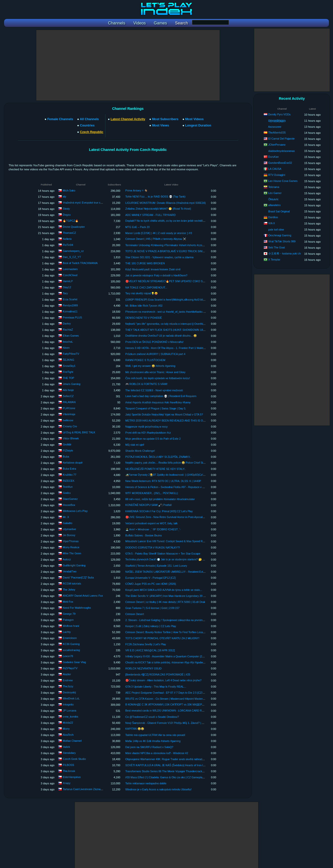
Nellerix (67, 239)
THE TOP (69, 378)
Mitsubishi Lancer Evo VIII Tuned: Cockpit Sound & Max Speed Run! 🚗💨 (170, 541)
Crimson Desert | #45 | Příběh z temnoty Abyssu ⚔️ (156, 239)
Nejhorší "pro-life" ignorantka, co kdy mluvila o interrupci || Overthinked (167, 324)
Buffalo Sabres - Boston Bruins (144, 535)
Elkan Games (71, 335)
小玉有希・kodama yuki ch (285, 253)
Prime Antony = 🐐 (137, 190)
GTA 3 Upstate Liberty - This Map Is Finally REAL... (156, 687)
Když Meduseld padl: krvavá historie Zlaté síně (153, 269)
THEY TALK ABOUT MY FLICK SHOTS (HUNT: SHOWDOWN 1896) (166, 330)
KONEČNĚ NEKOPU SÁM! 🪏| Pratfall (149, 505)
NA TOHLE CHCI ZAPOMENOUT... (146, 287)
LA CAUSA (275, 169)
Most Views (160, 125)
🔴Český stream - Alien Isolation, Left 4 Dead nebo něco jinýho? (163, 680)
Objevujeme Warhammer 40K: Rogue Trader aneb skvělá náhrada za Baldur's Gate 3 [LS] (179, 759)
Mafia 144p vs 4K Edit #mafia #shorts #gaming (153, 741)
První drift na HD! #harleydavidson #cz (148, 433)
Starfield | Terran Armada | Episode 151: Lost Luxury (156, 566)
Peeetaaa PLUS (72, 317)
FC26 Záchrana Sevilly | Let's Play (146, 644)
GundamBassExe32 (280, 163)
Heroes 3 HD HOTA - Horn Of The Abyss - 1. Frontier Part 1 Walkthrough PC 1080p (175, 348)
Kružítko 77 (70, 474)
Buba (66, 456)
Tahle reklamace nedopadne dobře (146, 783)
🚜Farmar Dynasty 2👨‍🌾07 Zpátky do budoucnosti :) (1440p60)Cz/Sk (166, 475)
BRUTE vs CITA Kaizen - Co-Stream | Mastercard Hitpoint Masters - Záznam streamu (176, 699)
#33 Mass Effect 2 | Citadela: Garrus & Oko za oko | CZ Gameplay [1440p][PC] (172, 777)
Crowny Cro (70, 426)
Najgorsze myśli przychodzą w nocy (147, 427)
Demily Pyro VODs (279, 114)
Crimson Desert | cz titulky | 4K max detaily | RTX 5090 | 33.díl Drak (165, 602)
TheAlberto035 (277, 133)
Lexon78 (68, 656)
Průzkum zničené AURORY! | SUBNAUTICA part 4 (155, 354)
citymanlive (69, 529)
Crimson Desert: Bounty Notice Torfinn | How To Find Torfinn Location (166, 632)
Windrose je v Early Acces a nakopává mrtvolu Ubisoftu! (159, 789)
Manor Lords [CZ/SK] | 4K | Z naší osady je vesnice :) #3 (159, 233)
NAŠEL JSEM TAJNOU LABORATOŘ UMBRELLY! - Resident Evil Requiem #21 (173, 572)
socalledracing (71, 650)
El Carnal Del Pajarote (281, 139)
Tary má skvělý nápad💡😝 (142, 293)
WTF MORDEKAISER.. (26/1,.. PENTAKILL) (152, 493)
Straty (66, 208)
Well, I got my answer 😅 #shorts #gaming (150, 366)
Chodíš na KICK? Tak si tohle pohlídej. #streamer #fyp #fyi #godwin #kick (169, 662)
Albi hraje (68, 390)
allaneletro (274, 205)
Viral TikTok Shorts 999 (282, 241)
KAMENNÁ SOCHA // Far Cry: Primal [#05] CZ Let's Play (159, 511)
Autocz (67, 559)
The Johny (69, 589)
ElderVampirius (72, 777)
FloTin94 (68, 245)
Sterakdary (69, 753)
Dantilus (273, 217)
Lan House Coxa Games (283, 181)
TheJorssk (69, 771)
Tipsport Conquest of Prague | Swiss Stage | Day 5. (156, 408)
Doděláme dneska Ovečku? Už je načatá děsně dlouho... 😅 (161, 336)
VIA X (272, 223)
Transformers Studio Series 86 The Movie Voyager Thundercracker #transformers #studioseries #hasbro (187, 771)
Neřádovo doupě (73, 462)
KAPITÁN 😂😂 (135, 729)
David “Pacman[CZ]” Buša (78, 577)
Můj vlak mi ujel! (135, 445)
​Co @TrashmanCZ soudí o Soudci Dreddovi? (152, 717)
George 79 (69, 614)
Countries (87, 125)
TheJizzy (68, 686)
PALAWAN (69, 402)
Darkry (67, 323)
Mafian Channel (72, 741)
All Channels (89, 119)
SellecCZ (68, 396)
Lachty (67, 632)
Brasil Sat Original (279, 211)
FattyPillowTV (71, 353)
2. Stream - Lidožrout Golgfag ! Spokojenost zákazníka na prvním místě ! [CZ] (171, 620)
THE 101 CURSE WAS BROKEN (145, 263)
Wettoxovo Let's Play (75, 511)
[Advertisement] (128, 65)
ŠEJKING (68, 360)
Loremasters (70, 269)
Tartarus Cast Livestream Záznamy (83, 789)
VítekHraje (69, 414)
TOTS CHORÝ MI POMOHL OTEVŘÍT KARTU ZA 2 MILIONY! (162, 638)
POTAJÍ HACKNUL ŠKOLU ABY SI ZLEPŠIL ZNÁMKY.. (158, 457)
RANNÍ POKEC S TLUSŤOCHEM (145, 360)
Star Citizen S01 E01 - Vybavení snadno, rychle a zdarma (159, 257)
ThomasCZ (69, 233)
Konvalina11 (70, 311)
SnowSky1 (69, 366)
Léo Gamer (275, 193)
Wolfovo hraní (71, 626)
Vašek (66, 747)
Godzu (67, 493)
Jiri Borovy (69, 535)
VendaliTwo (70, 571)
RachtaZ (68, 329)
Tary (65, 293)
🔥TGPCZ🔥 (71, 220)
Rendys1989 (70, 305)
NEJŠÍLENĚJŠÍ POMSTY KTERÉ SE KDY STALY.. (156, 469)
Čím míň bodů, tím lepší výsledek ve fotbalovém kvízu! (158, 378)
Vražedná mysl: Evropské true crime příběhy (89, 202)
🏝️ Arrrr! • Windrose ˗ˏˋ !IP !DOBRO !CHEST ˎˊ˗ (153, 529)
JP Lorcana (69, 710)
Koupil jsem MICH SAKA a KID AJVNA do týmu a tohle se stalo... (164, 590)
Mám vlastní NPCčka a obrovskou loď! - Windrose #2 (157, 753)
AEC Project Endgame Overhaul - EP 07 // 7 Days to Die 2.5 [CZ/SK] (166, 693)
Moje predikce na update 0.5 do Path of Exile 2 (153, 439)
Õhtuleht (273, 199)
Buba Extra (69, 468)
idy (64, 196)
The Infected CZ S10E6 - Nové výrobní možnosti (154, 390)
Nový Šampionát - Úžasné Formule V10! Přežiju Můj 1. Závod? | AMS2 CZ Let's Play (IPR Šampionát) (186, 723)
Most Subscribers (165, 119)
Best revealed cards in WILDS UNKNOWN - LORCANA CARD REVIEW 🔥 (170, 711)
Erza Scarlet (70, 299)
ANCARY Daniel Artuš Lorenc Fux (83, 595)
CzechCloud (70, 275)
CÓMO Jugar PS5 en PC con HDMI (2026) (151, 584)
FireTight (68, 372)
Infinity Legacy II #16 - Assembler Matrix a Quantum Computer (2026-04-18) (170, 656)
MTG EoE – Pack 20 (138, 227)
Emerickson (70, 638)
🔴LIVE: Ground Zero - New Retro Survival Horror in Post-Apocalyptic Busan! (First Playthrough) (183, 517)
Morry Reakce (71, 547)
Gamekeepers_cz (73, 251)
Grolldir (67, 444)
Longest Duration (198, 125)
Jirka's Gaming (72, 384)
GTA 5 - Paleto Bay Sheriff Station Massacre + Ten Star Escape (163, 554)
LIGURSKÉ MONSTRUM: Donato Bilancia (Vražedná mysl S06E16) (166, 203)
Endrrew (68, 680)
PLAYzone (69, 408)
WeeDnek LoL (71, 698)
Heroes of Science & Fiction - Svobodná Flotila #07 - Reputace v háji (166, 487)
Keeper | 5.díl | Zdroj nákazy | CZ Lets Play (151, 626)
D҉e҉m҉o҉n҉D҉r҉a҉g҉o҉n (277, 121)
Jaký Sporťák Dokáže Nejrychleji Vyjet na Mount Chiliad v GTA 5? (164, 414)
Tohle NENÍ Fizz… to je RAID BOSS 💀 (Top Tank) (155, 197)
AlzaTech (68, 734)
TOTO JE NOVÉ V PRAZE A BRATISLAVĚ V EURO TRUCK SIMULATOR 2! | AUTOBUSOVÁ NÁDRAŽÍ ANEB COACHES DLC (201, 251)
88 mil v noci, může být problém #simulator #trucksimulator (160, 499)
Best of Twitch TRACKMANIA (80, 263)
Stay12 (67, 287)
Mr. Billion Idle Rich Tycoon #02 (144, 306)
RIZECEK (69, 480)
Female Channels (60, 119)
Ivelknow (68, 420)
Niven (66, 347)
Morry (66, 728)
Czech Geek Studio (74, 759)
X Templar (274, 260)
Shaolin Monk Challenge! (140, 451)
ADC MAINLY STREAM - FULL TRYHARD (151, 215)
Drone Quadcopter (74, 227)
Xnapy (66, 783)
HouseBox (69, 505)
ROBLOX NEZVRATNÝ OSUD (144, 668)
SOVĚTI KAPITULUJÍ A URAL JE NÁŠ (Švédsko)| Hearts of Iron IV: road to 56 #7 (174, 765)
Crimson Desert (135, 614)
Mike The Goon (72, 553)
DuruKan (274, 157)
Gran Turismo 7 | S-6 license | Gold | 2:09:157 (153, 608)
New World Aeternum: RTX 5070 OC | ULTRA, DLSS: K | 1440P (163, 481)
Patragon (68, 620)
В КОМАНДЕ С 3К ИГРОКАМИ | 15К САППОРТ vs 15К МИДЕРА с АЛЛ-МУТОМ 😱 (176, 704)
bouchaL (68, 341)
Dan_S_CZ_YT (72, 257)
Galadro (68, 523)
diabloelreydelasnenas (281, 151)
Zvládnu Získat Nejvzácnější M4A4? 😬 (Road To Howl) (158, 209)
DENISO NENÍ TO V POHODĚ (144, 318)
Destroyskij (69, 692)
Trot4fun (68, 487)
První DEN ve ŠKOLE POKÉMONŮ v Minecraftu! (155, 342)
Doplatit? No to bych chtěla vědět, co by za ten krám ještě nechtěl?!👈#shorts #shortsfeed (179, 221)
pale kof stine (276, 230)
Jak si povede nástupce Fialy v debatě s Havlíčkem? (156, 275)
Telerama (274, 187)
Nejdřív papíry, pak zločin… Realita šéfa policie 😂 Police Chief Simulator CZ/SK (173, 463)
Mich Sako (69, 190)
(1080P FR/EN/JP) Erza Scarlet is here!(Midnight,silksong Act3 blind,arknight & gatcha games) (181, 300)
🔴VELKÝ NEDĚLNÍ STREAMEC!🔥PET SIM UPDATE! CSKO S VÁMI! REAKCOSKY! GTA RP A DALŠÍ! (188, 281)
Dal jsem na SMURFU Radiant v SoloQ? (149, 747)
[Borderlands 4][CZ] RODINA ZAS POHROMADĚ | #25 (158, 674)
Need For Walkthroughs (77, 607)
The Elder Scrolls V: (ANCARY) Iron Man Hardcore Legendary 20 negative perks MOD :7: (178, 596)
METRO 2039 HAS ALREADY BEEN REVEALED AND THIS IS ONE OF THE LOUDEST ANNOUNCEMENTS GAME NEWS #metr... (204, 421)
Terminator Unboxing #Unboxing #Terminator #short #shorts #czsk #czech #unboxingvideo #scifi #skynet (187, 245)
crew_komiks (70, 716)
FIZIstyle (68, 450)
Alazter (67, 674)
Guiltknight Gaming (74, 565)
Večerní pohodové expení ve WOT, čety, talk (152, 523)
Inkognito (68, 704)
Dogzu (67, 214)
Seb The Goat (277, 247)
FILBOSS (68, 765)
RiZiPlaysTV (70, 668)
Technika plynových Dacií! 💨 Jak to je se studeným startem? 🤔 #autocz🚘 (170, 559)
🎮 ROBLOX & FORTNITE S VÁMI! (147, 384)
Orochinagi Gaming (280, 235)
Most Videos (194, 119)
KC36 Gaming (71, 644)
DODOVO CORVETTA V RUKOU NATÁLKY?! (153, 548)
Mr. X (66, 517)
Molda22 (68, 722)
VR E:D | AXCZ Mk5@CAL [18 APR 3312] (150, 650)
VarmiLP (68, 281)
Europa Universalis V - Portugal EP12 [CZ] (151, 578)
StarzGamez (70, 499)
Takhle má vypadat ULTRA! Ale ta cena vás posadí (155, 735)
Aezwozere (275, 127)
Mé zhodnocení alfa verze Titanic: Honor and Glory (155, 372)
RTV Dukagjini (277, 175)
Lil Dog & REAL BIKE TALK (79, 432)
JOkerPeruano (277, 145)
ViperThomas (71, 541)
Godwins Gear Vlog (74, 662)
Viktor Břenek (71, 438)
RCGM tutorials (72, 583)
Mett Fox (68, 601)
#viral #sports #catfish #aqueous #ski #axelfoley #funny (158, 402)
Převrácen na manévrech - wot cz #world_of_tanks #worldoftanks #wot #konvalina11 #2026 (179, 312)
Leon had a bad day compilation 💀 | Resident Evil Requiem (161, 396)
